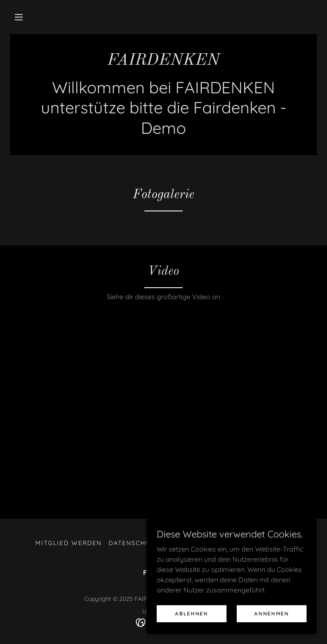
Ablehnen (192, 614)
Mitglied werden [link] (69, 543)
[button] (19, 17)
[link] (163, 62)
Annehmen (272, 614)
